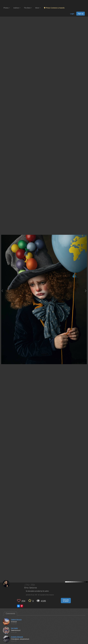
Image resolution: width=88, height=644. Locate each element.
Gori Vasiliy (14, 628)
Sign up (81, 14)
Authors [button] (17, 8)
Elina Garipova (31, 588)
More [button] (38, 8)
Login (72, 14)
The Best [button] (28, 8)
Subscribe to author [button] (66, 601)
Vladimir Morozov (16, 620)
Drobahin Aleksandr (17, 637)
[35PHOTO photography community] (12, 3)
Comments (10, 614)
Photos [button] (7, 8)
